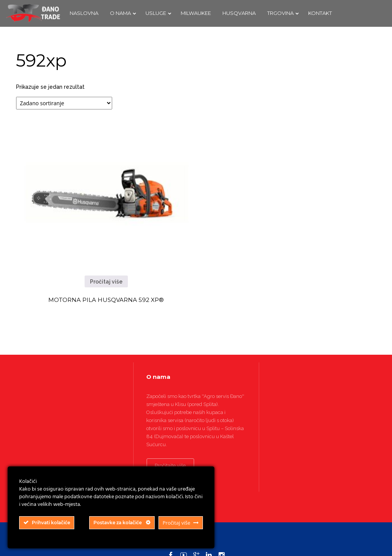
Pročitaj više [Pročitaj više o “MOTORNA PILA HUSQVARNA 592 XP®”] (106, 282)
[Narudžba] (64, 103)
